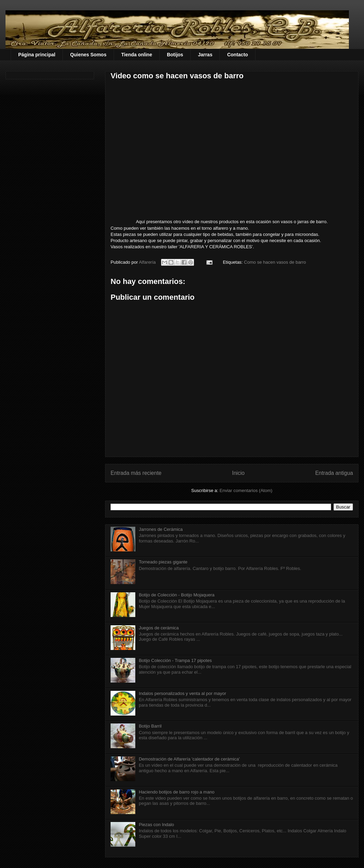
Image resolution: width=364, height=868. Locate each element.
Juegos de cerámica (159, 628)
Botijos (175, 55)
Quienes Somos (88, 55)
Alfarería (148, 262)
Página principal (37, 55)
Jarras (205, 55)
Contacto (237, 55)
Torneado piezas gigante (163, 562)
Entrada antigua (334, 473)
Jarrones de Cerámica (161, 529)
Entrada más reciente (136, 473)
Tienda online (137, 55)
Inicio (238, 473)
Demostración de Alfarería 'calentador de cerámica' (189, 759)
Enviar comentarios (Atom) (246, 490)
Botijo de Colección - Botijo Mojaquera (177, 595)
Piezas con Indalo (156, 825)
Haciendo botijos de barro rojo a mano (177, 792)
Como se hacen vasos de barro (275, 262)
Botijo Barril (150, 726)
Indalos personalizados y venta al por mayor (182, 693)
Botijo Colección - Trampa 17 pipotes (175, 660)
